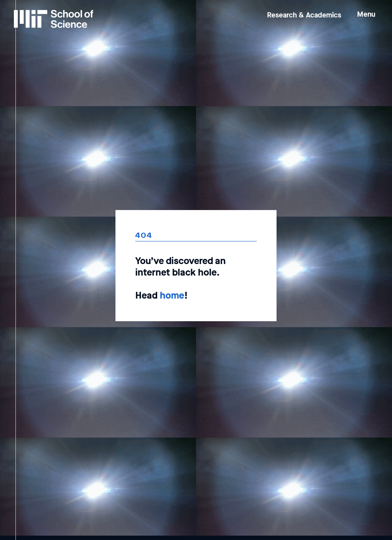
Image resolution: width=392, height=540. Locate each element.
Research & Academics (304, 15)
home (172, 295)
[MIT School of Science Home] (54, 19)
